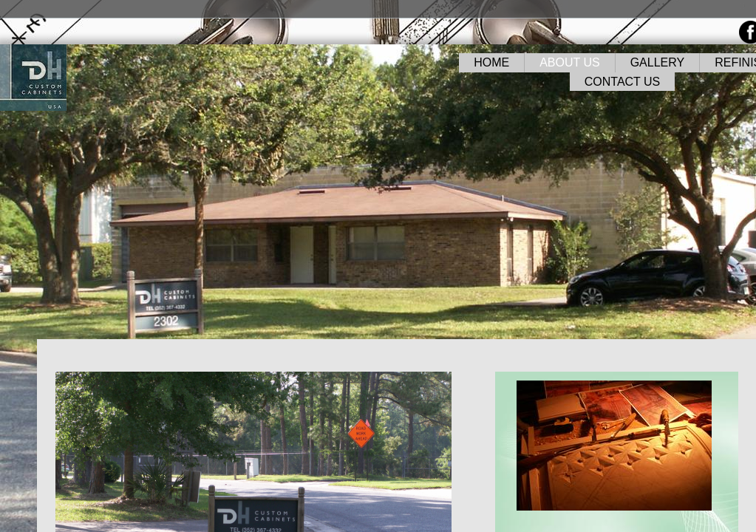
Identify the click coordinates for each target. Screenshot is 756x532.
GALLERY (658, 62)
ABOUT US (570, 62)
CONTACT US (623, 82)
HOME (491, 62)
